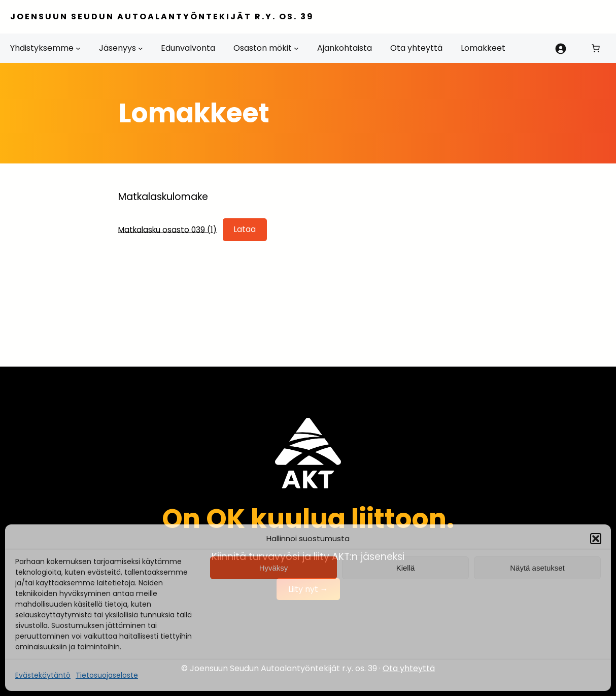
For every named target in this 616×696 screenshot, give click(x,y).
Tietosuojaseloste (107, 675)
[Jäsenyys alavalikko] (141, 48)
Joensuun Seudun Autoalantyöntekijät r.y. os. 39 (162, 16)
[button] (596, 539)
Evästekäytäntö (43, 675)
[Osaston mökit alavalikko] (296, 48)
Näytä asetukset (537, 568)
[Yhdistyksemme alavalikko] (78, 48)
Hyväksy (274, 568)
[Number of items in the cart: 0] (596, 48)
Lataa (245, 229)
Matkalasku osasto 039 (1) (167, 229)
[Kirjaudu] (560, 48)
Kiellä (406, 568)
